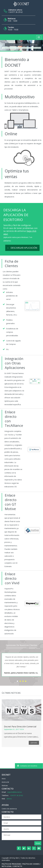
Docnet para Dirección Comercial (20, 727)
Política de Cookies (31, 864)
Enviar (38, 843)
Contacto (18, 866)
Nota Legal (7, 866)
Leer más (34, 743)
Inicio (4, 779)
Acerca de (5, 782)
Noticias (5, 785)
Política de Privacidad (11, 864)
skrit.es (9, 799)
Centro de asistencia (9, 809)
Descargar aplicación (22, 248)
